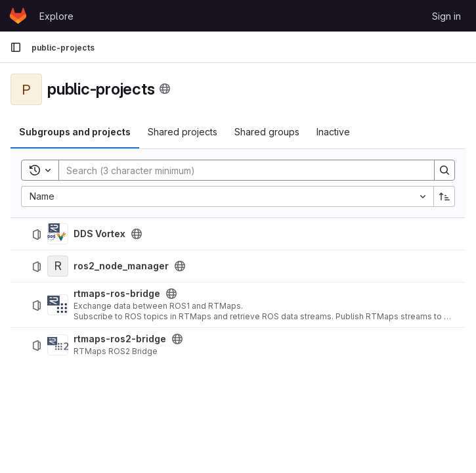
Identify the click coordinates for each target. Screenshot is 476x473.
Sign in (446, 16)
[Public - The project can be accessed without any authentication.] (137, 234)
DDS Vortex (99, 234)
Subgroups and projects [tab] (75, 132)
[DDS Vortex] (58, 234)
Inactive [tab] (333, 132)
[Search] (240, 170)
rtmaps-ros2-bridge (120, 339)
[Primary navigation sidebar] (16, 47)
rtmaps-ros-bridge (117, 294)
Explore (56, 16)
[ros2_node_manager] (58, 266)
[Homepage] (18, 16)
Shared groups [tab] (267, 132)
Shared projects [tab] (183, 132)
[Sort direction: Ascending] (444, 196)
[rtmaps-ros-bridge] (58, 305)
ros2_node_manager (121, 266)
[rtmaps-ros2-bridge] (58, 345)
